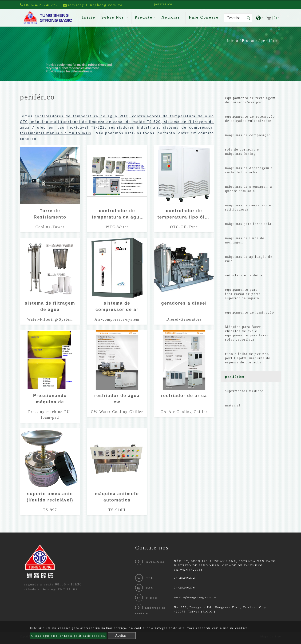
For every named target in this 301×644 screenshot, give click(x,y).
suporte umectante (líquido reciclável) (50, 497)
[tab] (251, 101)
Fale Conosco (204, 17)
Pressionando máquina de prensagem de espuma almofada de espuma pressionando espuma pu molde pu (50, 400)
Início (90, 17)
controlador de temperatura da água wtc (117, 215)
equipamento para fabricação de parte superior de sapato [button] (243, 294)
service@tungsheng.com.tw (195, 597)
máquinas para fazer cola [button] (248, 224)
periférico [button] (235, 377)
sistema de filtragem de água (50, 306)
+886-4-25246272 (39, 5)
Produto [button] (144, 17)
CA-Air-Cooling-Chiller (184, 412)
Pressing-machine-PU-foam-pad (50, 415)
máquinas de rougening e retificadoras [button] (248, 207)
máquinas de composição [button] (248, 135)
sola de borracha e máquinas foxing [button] (242, 151)
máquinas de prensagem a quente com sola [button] (249, 189)
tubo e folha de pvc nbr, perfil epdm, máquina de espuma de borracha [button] (248, 358)
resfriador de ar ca (184, 396)
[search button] (247, 18)
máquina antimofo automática (117, 497)
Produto (250, 41)
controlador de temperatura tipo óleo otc (184, 215)
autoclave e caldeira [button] (244, 275)
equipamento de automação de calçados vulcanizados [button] (250, 119)
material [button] (233, 405)
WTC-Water (117, 227)
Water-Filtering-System (50, 319)
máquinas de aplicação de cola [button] (249, 259)
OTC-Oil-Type (184, 227)
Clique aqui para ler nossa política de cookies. (68, 636)
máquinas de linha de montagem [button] (245, 240)
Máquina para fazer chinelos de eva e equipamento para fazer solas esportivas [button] (247, 333)
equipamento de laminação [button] (250, 312)
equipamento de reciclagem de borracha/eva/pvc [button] (250, 100)
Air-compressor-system (117, 319)
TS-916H (117, 510)
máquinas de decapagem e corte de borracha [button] (249, 170)
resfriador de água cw (117, 399)
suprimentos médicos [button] (244, 391)
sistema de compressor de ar (117, 306)
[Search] (238, 18)
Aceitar (121, 635)
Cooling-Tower (50, 227)
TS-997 (50, 510)
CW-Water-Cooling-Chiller (117, 412)
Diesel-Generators (184, 319)
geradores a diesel (184, 303)
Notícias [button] (171, 17)
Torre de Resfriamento (50, 214)
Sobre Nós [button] (114, 17)
